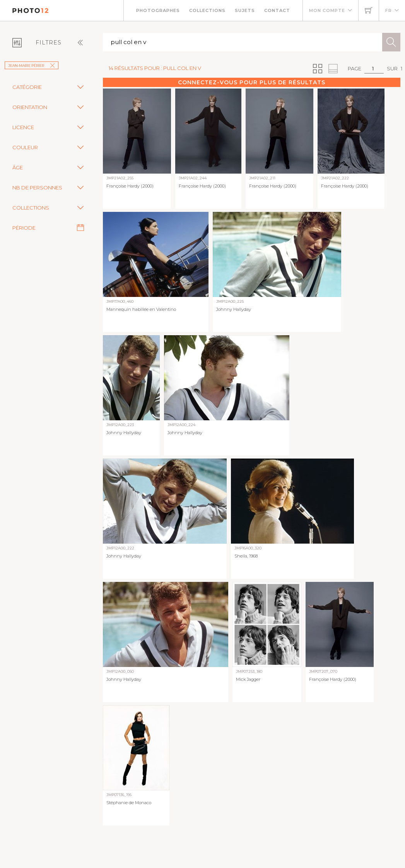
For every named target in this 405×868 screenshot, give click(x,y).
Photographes (158, 10)
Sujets (245, 10)
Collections (207, 10)
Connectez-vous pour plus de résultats (252, 82)
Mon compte (327, 10)
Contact (277, 10)
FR (389, 10)
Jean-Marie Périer (32, 66)
